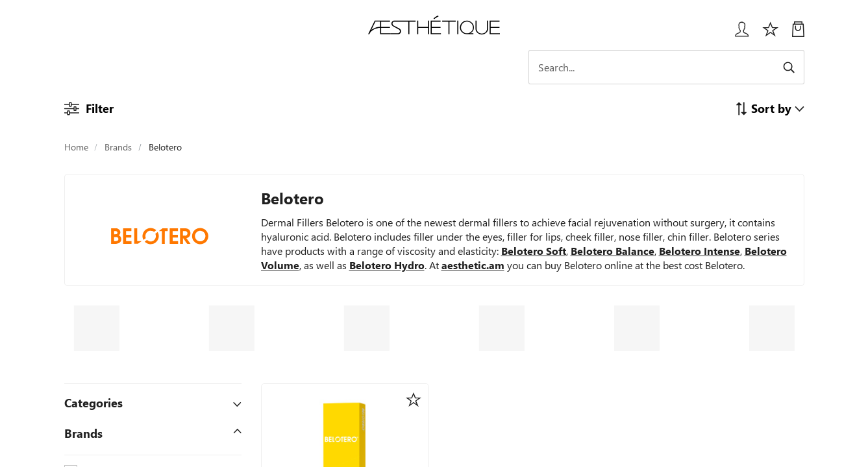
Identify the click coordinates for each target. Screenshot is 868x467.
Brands (118, 147)
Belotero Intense (700, 251)
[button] (770, 108)
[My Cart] (798, 34)
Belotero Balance (613, 251)
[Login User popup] (737, 34)
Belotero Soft (534, 251)
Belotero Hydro (387, 265)
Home (76, 147)
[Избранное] (771, 34)
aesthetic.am (473, 265)
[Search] (691, 67)
